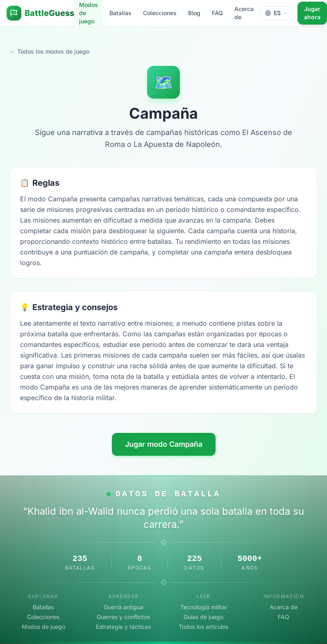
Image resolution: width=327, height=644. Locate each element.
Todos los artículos (203, 627)
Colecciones (160, 13)
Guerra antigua (124, 607)
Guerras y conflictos (123, 617)
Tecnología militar (204, 607)
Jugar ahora (312, 13)
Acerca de (244, 13)
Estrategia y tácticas (123, 627)
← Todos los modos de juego (50, 51)
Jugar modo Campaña (164, 444)
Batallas (120, 13)
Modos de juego (43, 627)
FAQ (217, 13)
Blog (194, 13)
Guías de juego (203, 617)
